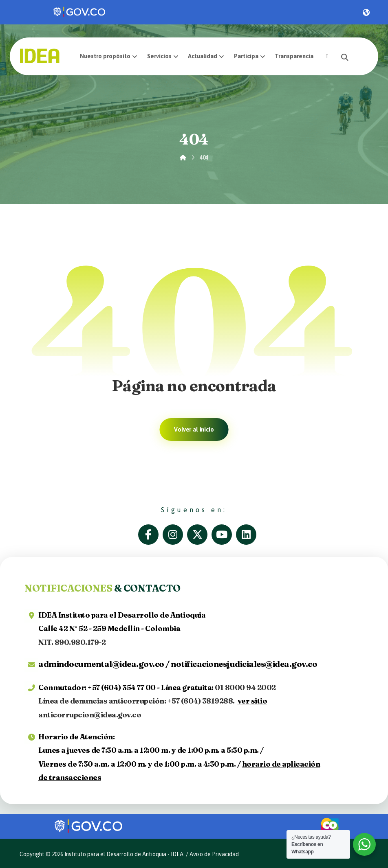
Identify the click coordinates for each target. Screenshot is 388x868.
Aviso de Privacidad (214, 854)
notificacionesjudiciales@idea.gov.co (244, 664)
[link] (80, 12)
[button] (327, 56)
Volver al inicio (194, 430)
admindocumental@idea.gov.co (101, 664)
